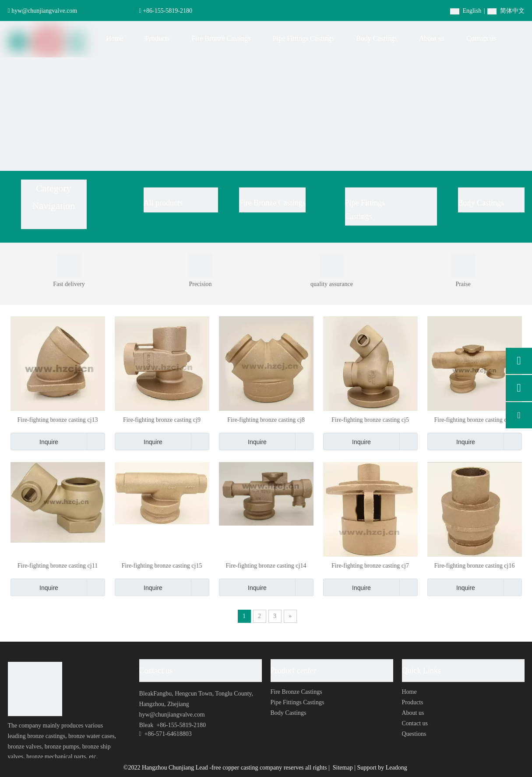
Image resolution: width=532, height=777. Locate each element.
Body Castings (481, 203)
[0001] (69, 266)
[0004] (331, 266)
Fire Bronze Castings (272, 203)
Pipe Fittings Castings (298, 702)
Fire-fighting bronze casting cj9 (162, 420)
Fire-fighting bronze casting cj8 (266, 420)
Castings (359, 216)
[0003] (201, 266)
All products (163, 203)
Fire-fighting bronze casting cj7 (370, 566)
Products (413, 702)
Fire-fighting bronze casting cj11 (58, 566)
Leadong (396, 768)
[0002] (463, 266)
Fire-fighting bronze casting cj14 (266, 566)
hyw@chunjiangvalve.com (44, 11)
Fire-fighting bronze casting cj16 (475, 566)
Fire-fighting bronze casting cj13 (58, 420)
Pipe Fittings (366, 203)
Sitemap (344, 768)
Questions (414, 734)
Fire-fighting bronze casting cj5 (370, 420)
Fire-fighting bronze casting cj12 (475, 420)
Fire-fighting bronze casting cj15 (162, 566)
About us (413, 713)
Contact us (415, 723)
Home (409, 692)
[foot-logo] (35, 689)
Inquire (34, 441)
